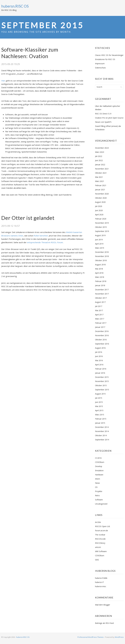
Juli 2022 (99, 156)
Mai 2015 (99, 406)
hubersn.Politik (101, 578)
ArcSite (98, 522)
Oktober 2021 (101, 173)
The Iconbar (100, 535)
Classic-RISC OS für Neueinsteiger (109, 55)
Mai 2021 (99, 177)
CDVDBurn (100, 462)
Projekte (99, 491)
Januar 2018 (100, 285)
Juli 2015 (99, 398)
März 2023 (100, 152)
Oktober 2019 (101, 227)
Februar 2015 (101, 419)
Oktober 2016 (101, 340)
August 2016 (100, 348)
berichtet (44, 236)
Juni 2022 (99, 160)
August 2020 (100, 202)
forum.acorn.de (101, 531)
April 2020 (99, 215)
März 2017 (100, 319)
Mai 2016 (99, 360)
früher (36, 236)
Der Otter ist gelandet (28, 218)
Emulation (99, 470)
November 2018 (102, 256)
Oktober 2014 (101, 435)
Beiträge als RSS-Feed (104, 623)
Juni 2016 (99, 356)
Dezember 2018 (102, 252)
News (97, 483)
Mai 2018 (99, 269)
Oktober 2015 (101, 385)
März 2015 (100, 415)
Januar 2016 (100, 373)
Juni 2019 (99, 240)
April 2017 (99, 315)
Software (99, 500)
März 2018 (100, 277)
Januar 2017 (100, 327)
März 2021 (100, 181)
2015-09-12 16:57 (10, 226)
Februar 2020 (101, 219)
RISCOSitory (100, 543)
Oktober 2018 (101, 260)
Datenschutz (100, 68)
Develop (99, 466)
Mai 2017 (99, 310)
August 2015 (100, 394)
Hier (3, 81)
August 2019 (100, 235)
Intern (98, 479)
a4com (98, 547)
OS (96, 487)
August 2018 (100, 265)
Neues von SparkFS (103, 122)
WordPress (119, 637)
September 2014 (102, 440)
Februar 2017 (101, 323)
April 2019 (99, 244)
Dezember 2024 (102, 148)
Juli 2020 (99, 206)
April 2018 (99, 273)
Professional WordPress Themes (91, 637)
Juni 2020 (99, 210)
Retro (97, 495)
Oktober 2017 (101, 298)
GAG (97, 560)
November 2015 (102, 381)
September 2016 (102, 344)
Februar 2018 (101, 281)
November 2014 (102, 431)
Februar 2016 (101, 369)
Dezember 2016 (102, 331)
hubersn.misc (101, 586)
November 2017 (102, 294)
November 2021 (102, 169)
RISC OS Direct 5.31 (103, 114)
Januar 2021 (100, 190)
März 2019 (100, 248)
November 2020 (102, 194)
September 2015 (102, 390)
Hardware (99, 475)
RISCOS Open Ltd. (103, 526)
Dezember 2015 (102, 377)
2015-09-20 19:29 (10, 64)
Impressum (100, 63)
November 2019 (102, 223)
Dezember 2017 (102, 290)
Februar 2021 (101, 185)
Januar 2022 (100, 165)
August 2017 (100, 302)
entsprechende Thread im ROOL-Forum (45, 242)
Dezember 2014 (102, 427)
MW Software (101, 551)
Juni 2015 (99, 402)
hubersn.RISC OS (15, 6)
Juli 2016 (99, 352)
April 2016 (99, 365)
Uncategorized (101, 504)
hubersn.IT (99, 582)
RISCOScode (100, 539)
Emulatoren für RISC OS (105, 59)
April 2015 (99, 410)
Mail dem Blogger (103, 605)
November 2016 (102, 335)
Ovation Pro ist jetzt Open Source (109, 118)
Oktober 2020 (101, 198)
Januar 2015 (100, 423)
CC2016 (98, 458)
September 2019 (102, 231)
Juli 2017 (99, 306)
